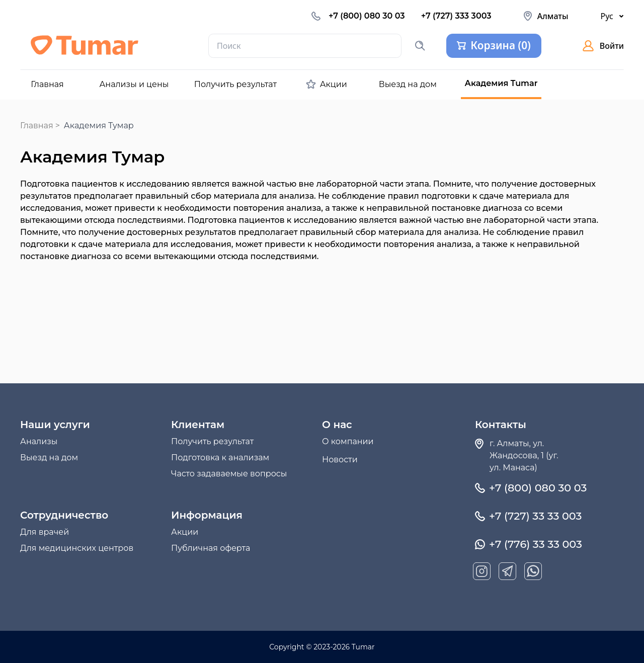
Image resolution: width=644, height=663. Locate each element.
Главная (37, 126)
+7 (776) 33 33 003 (536, 544)
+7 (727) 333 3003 (456, 16)
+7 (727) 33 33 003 (535, 516)
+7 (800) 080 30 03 (367, 16)
